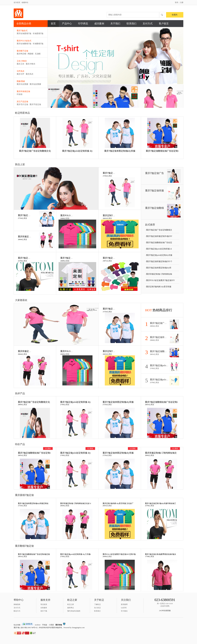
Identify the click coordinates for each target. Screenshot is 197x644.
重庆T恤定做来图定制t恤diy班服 (120, 151)
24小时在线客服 (165, 611)
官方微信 (124, 611)
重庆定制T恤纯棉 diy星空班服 (158, 287)
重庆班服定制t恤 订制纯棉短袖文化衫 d (76, 503)
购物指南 (17, 604)
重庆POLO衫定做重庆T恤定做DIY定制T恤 (119, 554)
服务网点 (71, 608)
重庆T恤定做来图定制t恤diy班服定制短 (33, 503)
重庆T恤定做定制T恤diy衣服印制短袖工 (161, 503)
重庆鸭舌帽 (21, 54)
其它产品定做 (22, 102)
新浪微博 (124, 604)
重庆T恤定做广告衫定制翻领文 (159, 230)
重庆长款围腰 (22, 84)
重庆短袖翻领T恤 (24, 44)
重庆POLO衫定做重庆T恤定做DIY (160, 280)
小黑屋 (51, 625)
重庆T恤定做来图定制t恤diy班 (158, 268)
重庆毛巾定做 (22, 104)
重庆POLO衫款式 (24, 41)
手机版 (45, 625)
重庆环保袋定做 (23, 91)
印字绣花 (83, 24)
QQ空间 (124, 608)
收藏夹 (175, 15)
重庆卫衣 (21, 64)
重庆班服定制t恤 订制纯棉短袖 (159, 274)
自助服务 (44, 608)
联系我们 (131, 24)
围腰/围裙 (21, 81)
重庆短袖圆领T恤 (24, 33)
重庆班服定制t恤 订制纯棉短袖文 (161, 453)
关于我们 (115, 24)
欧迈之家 (71, 604)
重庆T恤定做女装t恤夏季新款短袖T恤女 (161, 554)
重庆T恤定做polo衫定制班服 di (158, 249)
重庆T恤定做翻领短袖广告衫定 (159, 242)
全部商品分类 (31, 24)
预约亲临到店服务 (74, 611)
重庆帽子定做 (22, 51)
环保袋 (20, 94)
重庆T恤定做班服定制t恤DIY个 (159, 261)
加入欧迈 (97, 608)
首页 (53, 24)
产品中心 (67, 24)
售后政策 (44, 604)
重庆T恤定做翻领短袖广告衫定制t (162, 151)
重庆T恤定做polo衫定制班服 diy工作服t (76, 554)
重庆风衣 (30, 74)
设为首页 (17, 2)
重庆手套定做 (35, 104)
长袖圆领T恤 (38, 33)
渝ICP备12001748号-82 (29, 628)
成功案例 (99, 24)
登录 (176, 2)
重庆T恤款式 (22, 31)
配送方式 (17, 611)
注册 (182, 2)
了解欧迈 (97, 604)
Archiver (38, 625)
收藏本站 (25, 2)
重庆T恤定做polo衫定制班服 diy (77, 151)
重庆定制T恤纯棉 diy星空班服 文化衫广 (118, 503)
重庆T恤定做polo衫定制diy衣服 (159, 255)
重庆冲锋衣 (31, 64)
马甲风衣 (21, 71)
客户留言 (164, 24)
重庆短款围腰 (35, 84)
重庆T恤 (17, 628)
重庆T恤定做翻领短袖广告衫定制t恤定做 (34, 554)
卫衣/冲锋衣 (22, 61)
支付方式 (148, 24)
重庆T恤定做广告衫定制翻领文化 (35, 151)
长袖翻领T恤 (38, 44)
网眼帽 (31, 54)
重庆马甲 (21, 74)
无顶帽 (38, 54)
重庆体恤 (59, 625)
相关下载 (44, 611)
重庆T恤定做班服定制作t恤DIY (159, 236)
